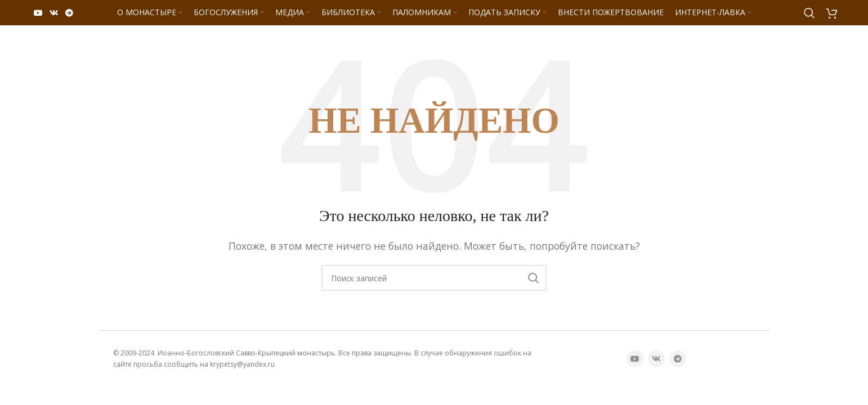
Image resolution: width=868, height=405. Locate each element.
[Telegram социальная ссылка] (69, 13)
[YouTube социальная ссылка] (38, 13)
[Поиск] (809, 13)
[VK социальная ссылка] (54, 13)
